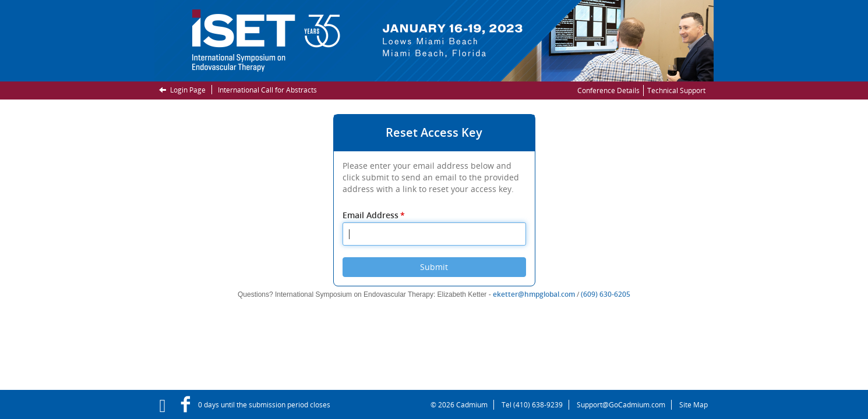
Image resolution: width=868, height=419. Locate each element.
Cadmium (472, 405)
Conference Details (608, 90)
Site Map (694, 405)
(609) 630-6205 (606, 294)
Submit (434, 267)
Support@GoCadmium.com (624, 405)
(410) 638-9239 (538, 405)
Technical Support (676, 90)
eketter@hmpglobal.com (534, 294)
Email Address (375, 215)
